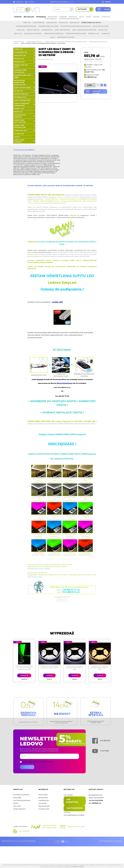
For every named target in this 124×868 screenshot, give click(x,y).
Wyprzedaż (41, 17)
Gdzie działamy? (20, 809)
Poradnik (63, 17)
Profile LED (63, 23)
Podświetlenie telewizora (69, 19)
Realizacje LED (44, 806)
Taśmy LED (27, 23)
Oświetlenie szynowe (66, 37)
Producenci (43, 795)
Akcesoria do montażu (33, 34)
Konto (108, 2)
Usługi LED (42, 803)
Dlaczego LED (44, 809)
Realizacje (73, 17)
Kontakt (96, 17)
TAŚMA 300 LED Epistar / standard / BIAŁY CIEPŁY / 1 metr (100, 668)
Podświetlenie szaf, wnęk (48, 26)
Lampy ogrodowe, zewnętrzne (84, 30)
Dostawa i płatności (21, 795)
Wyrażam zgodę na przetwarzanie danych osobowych (38, 762)
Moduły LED (103, 30)
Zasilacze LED (52, 23)
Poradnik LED (44, 801)
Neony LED (18, 34)
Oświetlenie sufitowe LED (54, 34)
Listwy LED (106, 17)
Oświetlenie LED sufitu (91, 23)
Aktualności (53, 17)
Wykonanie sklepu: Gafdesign (111, 841)
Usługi (81, 17)
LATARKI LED (106, 34)
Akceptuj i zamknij (78, 867)
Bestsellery (29, 17)
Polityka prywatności (22, 801)
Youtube (29, 2)
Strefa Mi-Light (94, 34)
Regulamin (17, 798)
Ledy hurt (17, 806)
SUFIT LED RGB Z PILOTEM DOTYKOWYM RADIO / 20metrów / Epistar (24, 668)
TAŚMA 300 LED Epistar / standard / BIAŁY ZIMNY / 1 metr (75, 668)
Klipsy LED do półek (100, 26)
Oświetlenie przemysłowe (76, 34)
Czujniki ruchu (47, 30)
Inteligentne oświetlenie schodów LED (76, 26)
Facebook (18, 2)
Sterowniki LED (51, 19)
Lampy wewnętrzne (62, 30)
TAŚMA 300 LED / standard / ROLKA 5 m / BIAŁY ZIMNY (49, 667)
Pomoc (89, 17)
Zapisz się (27, 767)
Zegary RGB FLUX (33, 30)
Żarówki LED (75, 23)
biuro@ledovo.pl (96, 795)
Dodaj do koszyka (96, 92)
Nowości (18, 17)
